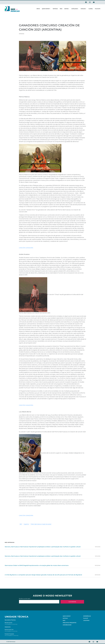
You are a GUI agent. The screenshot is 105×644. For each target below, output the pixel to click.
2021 (21, 524)
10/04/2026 (98, 547)
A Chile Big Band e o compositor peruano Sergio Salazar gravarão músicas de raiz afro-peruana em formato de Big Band (43, 575)
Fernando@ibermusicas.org (12, 635)
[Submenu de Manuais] (86, 9)
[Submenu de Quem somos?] (50, 9)
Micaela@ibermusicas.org (11, 624)
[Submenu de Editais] (69, 9)
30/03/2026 (98, 565)
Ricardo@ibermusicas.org (11, 631)
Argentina (26, 524)
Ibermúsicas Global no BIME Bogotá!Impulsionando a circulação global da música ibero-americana (37, 565)
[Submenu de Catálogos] (78, 9)
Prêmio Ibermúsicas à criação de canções (41, 524)
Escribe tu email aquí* (39, 601)
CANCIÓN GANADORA (26, 248)
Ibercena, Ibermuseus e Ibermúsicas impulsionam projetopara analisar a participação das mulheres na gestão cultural (43, 547)
